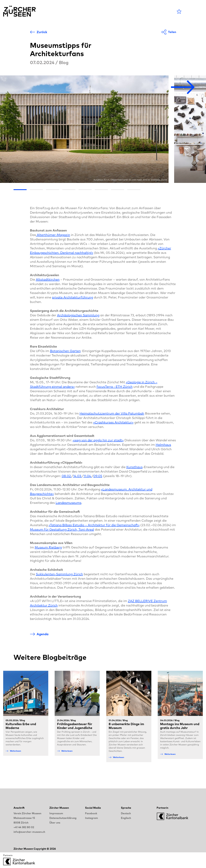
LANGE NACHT (138, 11)
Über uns (55, 823)
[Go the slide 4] (69, 190)
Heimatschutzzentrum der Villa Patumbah (112, 413)
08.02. (67, 476)
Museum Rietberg (48, 547)
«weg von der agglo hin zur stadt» (98, 440)
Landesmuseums (69, 503)
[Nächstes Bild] (183, 87)
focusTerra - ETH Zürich (115, 387)
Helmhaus (163, 445)
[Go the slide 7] (118, 190)
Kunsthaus (134, 467)
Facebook (91, 813)
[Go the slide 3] (53, 190)
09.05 (98, 476)
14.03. (78, 476)
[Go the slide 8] (134, 190)
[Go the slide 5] (85, 190)
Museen (96, 11)
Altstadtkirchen (48, 279)
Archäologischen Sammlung (78, 315)
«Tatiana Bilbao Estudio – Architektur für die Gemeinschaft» (94, 525)
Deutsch (126, 813)
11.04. (88, 476)
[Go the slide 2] (36, 190)
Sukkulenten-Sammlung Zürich (59, 574)
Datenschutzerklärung (63, 818)
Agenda (76, 11)
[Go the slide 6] (101, 190)
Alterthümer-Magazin (53, 235)
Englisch (126, 818)
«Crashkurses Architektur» (113, 422)
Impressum (56, 813)
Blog (113, 11)
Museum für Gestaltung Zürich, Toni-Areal (62, 529)
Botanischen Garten (65, 351)
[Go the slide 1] (20, 190)
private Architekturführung (72, 297)
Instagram (92, 818)
